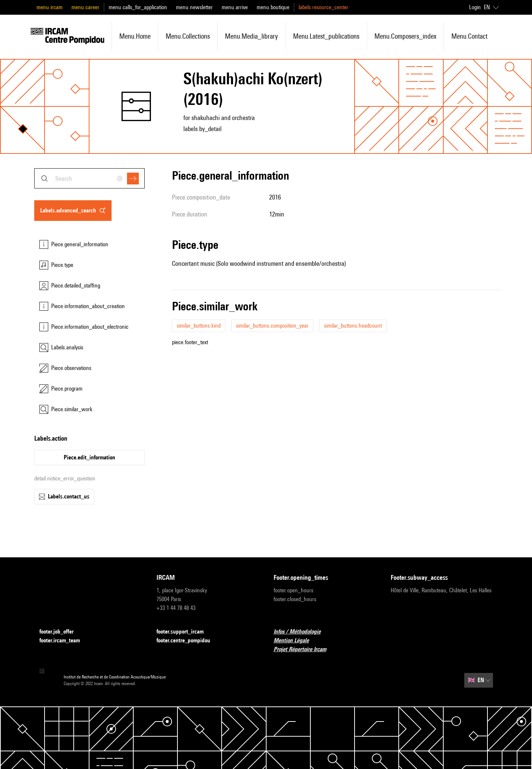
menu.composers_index (405, 36)
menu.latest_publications (326, 36)
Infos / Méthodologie (302, 632)
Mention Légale (296, 641)
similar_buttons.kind (199, 326)
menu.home (135, 36)
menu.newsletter (194, 7)
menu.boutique (273, 7)
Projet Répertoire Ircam (304, 650)
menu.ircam (50, 7)
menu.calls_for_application (138, 7)
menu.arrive (235, 7)
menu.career (85, 7)
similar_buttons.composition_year (272, 326)
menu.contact (469, 36)
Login (475, 7)
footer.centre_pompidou (188, 641)
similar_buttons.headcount (353, 326)
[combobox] (89, 178)
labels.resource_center (323, 7)
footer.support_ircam (184, 632)
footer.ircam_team (64, 641)
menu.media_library (251, 36)
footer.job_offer (61, 632)
